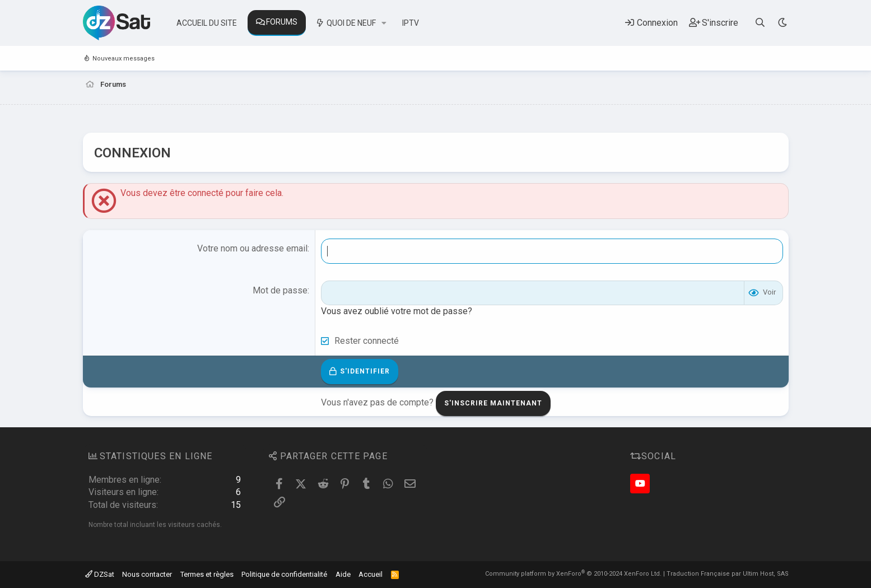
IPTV (411, 23)
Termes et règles (207, 574)
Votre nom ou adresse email (252, 248)
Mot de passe (280, 290)
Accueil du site (207, 23)
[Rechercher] (760, 23)
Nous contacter (147, 574)
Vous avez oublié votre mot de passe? (397, 311)
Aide (343, 574)
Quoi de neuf (351, 23)
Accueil (371, 574)
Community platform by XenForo (573, 574)
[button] (384, 24)
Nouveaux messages (124, 59)
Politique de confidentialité (284, 574)
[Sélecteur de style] (783, 23)
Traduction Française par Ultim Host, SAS (728, 574)
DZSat (100, 574)
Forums (282, 22)
